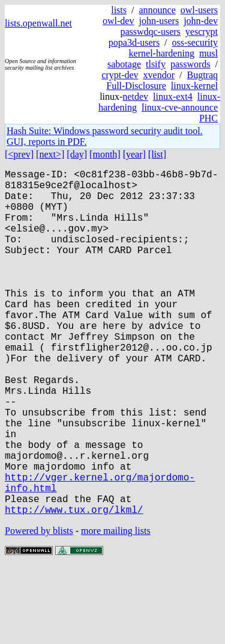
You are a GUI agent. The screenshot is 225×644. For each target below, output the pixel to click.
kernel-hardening (162, 53)
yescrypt (202, 32)
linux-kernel (194, 86)
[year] (134, 154)
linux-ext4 (173, 97)
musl (208, 53)
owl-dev (118, 21)
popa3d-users (134, 42)
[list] (157, 154)
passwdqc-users (150, 32)
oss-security (195, 42)
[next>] (50, 154)
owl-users (199, 10)
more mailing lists (116, 608)
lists (119, 10)
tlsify (156, 64)
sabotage (124, 64)
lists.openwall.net (38, 23)
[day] (77, 154)
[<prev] (19, 154)
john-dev (201, 21)
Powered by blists (39, 608)
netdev (135, 97)
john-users (159, 21)
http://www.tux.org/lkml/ (74, 586)
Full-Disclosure (136, 86)
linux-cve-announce (180, 107)
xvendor (159, 75)
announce (157, 10)
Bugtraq (202, 75)
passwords (190, 64)
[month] (105, 154)
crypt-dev (120, 75)
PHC (208, 118)
